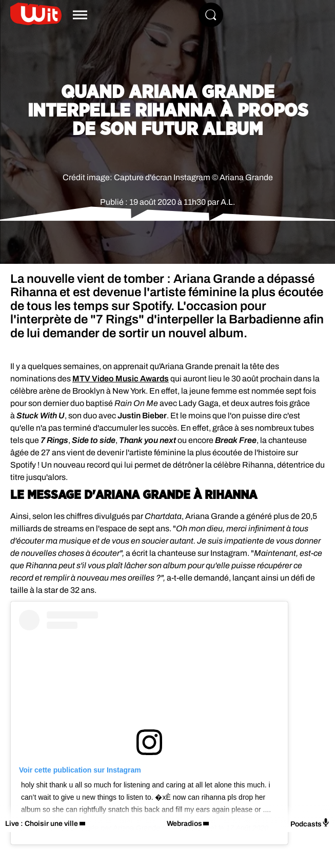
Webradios (184, 824)
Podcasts (310, 823)
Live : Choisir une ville (42, 824)
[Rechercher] (211, 15)
